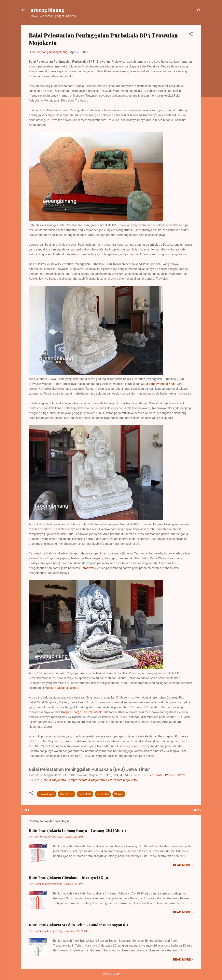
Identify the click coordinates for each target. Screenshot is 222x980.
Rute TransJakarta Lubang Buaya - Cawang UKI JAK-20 (77, 830)
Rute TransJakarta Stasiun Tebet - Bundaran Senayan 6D (79, 925)
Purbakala (85, 794)
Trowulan (103, 794)
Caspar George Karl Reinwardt (81, 712)
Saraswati (87, 568)
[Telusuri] (199, 11)
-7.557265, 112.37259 (162, 775)
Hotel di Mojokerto (54, 780)
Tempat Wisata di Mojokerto (86, 780)
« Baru (25, 810)
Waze (182, 775)
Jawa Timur (47, 794)
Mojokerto (66, 794)
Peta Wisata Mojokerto (122, 780)
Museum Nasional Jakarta (62, 688)
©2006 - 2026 (111, 974)
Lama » (197, 810)
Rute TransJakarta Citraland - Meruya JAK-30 (69, 878)
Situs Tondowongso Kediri (159, 384)
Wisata (119, 794)
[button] (191, 35)
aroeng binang (47, 10)
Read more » (183, 865)
